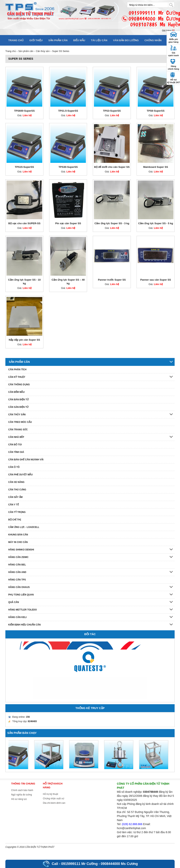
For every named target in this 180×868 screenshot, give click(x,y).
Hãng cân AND (17, 572)
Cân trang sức (18, 430)
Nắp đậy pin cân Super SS (24, 340)
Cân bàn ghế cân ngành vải (26, 460)
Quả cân (14, 602)
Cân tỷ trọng (17, 512)
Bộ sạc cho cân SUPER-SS (24, 223)
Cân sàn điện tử (18, 407)
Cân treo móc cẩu (20, 422)
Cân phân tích (17, 370)
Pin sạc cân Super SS (68, 223)
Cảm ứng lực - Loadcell (24, 527)
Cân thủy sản (43, 51)
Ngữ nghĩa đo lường (22, 795)
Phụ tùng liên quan (21, 595)
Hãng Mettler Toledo (22, 610)
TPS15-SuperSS (24, 167)
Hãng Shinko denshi (21, 550)
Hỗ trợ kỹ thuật (50, 794)
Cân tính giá (16, 452)
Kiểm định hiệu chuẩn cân (24, 625)
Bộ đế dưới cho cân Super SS (112, 167)
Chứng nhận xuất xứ (54, 799)
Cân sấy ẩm (15, 497)
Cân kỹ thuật (17, 377)
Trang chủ (16, 40)
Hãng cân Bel (17, 565)
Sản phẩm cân (58, 40)
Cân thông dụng (19, 385)
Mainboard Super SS (156, 167)
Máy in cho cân (18, 542)
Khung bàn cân (18, 535)
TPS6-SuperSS (156, 111)
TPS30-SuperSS (68, 167)
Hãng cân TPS (17, 580)
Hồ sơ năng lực (19, 799)
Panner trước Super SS (112, 280)
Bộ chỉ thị (15, 520)
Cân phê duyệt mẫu (20, 475)
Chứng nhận (153, 40)
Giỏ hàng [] (168, 31)
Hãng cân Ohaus (19, 587)
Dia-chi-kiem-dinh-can (54, 803)
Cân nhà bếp (16, 437)
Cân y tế (14, 505)
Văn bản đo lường (126, 40)
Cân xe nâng (16, 482)
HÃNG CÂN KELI (17, 617)
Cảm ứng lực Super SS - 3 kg (112, 223)
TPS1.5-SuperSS (68, 111)
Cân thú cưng (17, 490)
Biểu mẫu (79, 40)
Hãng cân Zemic (18, 557)
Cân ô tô (14, 467)
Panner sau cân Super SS (156, 280)
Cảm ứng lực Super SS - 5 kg (156, 223)
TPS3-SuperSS (112, 111)
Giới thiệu (36, 40)
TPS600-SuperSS (24, 111)
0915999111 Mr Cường (79, 864)
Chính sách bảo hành (22, 790)
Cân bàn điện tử (18, 400)
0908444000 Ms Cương (119, 864)
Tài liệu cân (99, 40)
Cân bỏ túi (15, 445)
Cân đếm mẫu (16, 392)
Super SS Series (61, 51)
